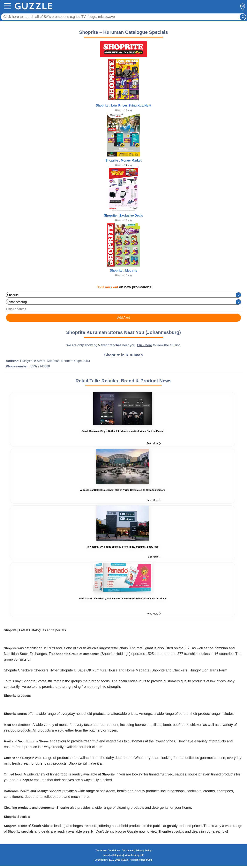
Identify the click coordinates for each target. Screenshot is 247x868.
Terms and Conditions (108, 851)
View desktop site (134, 855)
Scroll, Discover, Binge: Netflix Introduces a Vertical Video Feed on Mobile (122, 431)
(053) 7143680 (40, 366)
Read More (154, 443)
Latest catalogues (113, 855)
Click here (144, 345)
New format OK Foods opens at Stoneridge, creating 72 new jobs (122, 547)
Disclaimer (128, 851)
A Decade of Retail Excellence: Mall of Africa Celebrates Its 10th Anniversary (123, 490)
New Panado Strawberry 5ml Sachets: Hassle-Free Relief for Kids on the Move (123, 599)
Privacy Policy (144, 851)
